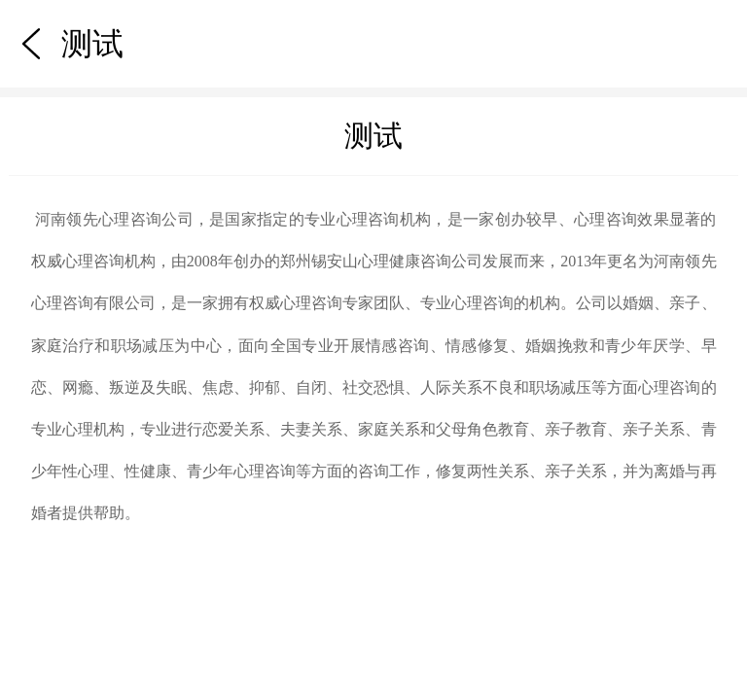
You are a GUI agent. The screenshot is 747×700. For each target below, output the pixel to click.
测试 (33, 12)
